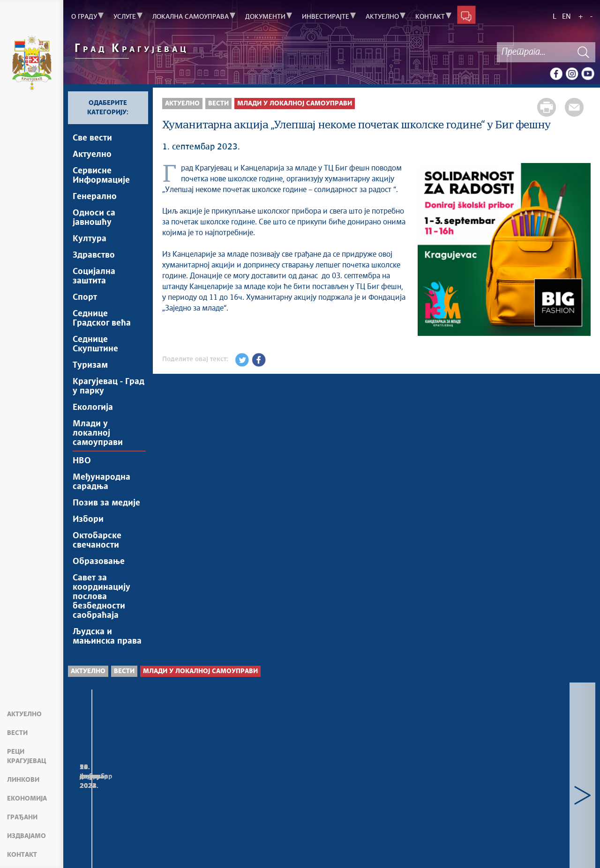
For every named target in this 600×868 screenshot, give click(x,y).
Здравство (94, 255)
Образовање (99, 562)
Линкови (23, 780)
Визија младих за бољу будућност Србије (259, 788)
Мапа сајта (91, 849)
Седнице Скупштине (95, 344)
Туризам (90, 365)
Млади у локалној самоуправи (98, 433)
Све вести (92, 138)
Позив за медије (106, 503)
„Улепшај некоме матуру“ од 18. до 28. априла (397, 788)
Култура (90, 239)
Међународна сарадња (101, 482)
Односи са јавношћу (94, 218)
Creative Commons (294, 844)
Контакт (22, 855)
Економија (27, 799)
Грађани (22, 817)
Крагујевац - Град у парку (109, 386)
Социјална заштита (94, 276)
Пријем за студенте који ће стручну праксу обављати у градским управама (130, 798)
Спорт (85, 297)
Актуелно (24, 714)
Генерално (95, 197)
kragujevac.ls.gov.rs (145, 854)
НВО (82, 461)
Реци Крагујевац (26, 757)
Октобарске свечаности (97, 541)
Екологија (93, 408)
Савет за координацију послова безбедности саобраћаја (101, 597)
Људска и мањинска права (107, 637)
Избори (88, 519)
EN (566, 17)
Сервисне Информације (101, 176)
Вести (17, 733)
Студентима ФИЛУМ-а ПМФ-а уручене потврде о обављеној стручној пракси (526, 798)
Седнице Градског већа (102, 319)
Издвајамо (26, 836)
